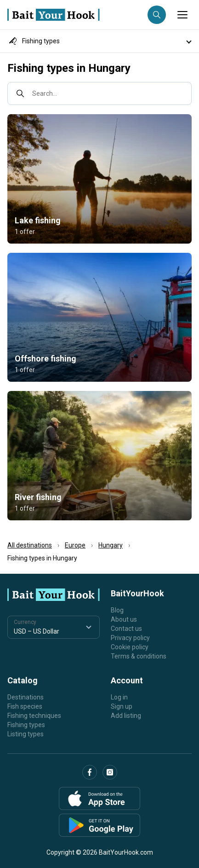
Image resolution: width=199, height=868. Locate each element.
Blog (117, 610)
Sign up (122, 706)
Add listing (126, 716)
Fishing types (26, 725)
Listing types (26, 734)
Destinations (26, 697)
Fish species (25, 706)
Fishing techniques (34, 716)
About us (124, 619)
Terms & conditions (139, 656)
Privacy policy (130, 638)
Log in (119, 697)
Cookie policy (130, 647)
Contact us (126, 629)
